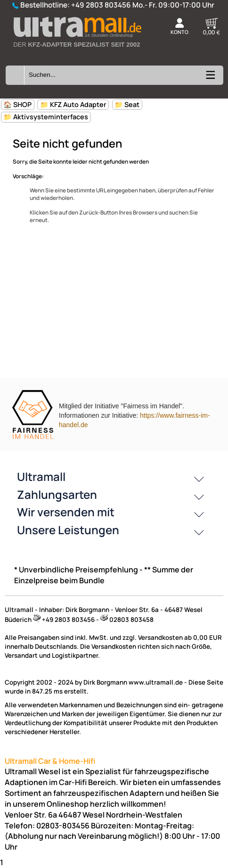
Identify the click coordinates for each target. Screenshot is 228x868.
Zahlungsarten (57, 494)
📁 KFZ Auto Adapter (73, 104)
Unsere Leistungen (68, 530)
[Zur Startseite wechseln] (77, 53)
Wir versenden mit (66, 512)
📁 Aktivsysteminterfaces (46, 117)
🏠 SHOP (17, 104)
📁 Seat (127, 104)
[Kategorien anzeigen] (210, 78)
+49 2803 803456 (101, 5)
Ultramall (41, 476)
